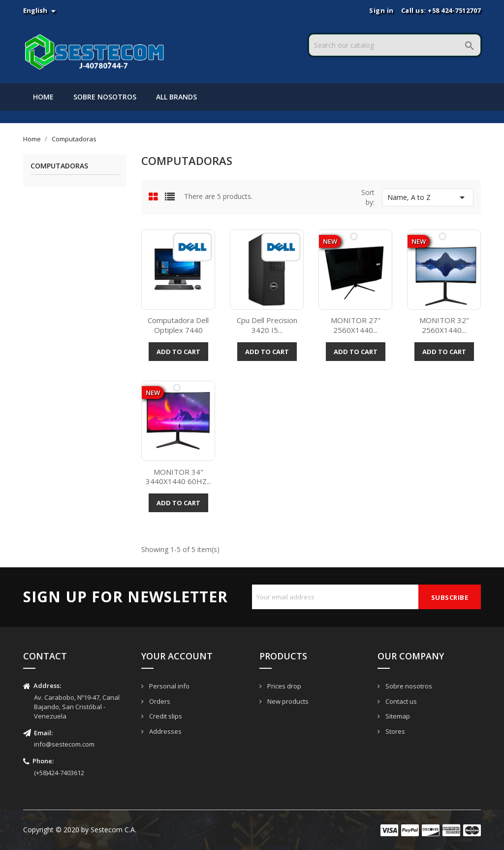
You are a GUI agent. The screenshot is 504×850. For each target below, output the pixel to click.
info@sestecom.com (64, 744)
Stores (394, 731)
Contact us (400, 701)
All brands (176, 97)
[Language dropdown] (40, 10)
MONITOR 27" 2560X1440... (356, 325)
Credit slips (165, 716)
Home (43, 97)
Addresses (165, 731)
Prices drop (283, 686)
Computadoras (59, 166)
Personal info (169, 686)
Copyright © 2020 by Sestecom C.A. (80, 830)
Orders (159, 701)
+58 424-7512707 (454, 10)
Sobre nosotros (105, 97)
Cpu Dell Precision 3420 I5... (267, 325)
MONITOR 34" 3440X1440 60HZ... (178, 477)
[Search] (395, 45)
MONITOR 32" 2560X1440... (444, 325)
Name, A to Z (428, 197)
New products (287, 701)
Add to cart (178, 352)
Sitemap (397, 716)
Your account (177, 656)
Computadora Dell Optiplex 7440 (178, 325)
